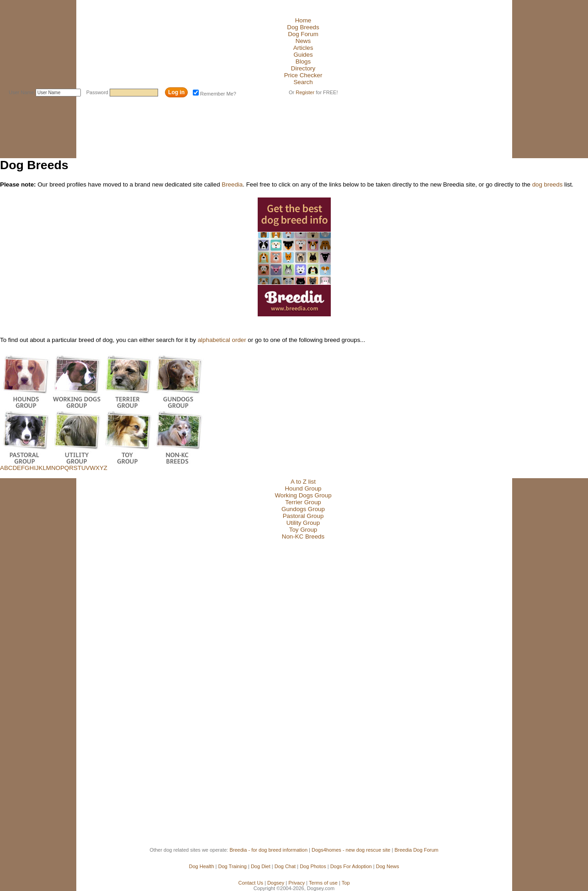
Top (346, 883)
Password (98, 92)
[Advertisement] (167, 120)
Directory (303, 68)
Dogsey (276, 883)
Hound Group (303, 488)
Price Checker (303, 75)
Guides (303, 55)
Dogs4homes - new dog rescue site (351, 850)
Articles (303, 48)
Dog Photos (313, 866)
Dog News (388, 866)
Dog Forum (303, 34)
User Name (22, 92)
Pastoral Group (303, 516)
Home (303, 20)
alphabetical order (222, 340)
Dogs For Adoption (351, 866)
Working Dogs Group (303, 495)
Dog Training (233, 866)
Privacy (297, 883)
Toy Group (303, 530)
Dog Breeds (303, 27)
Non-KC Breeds (303, 536)
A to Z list (303, 482)
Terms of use (323, 883)
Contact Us (250, 883)
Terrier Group (303, 502)
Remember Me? (215, 94)
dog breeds (548, 184)
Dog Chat (285, 866)
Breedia (232, 184)
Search (303, 82)
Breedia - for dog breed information (268, 850)
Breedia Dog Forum (416, 850)
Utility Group (303, 523)
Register (305, 92)
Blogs (303, 61)
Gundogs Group (303, 509)
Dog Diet (261, 866)
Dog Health (202, 866)
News (303, 41)
